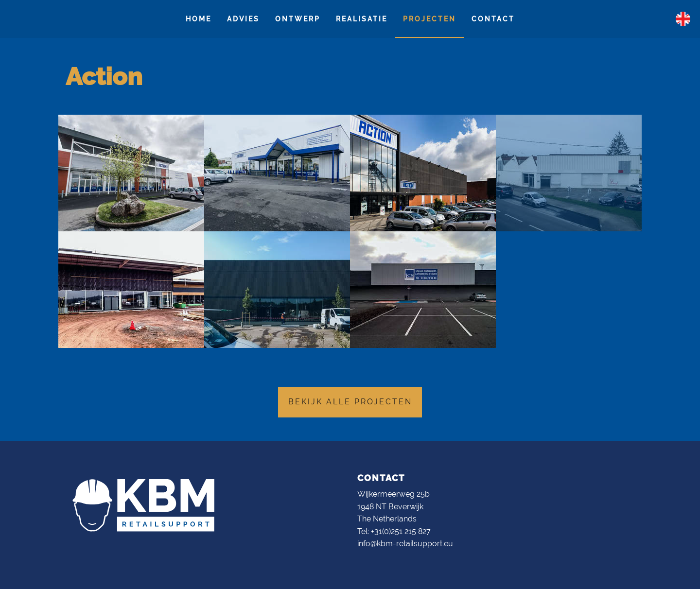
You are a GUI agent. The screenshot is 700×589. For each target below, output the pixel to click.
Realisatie (362, 19)
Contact (493, 19)
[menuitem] (199, 19)
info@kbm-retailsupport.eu (405, 544)
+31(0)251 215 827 (401, 531)
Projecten (429, 19)
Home (199, 19)
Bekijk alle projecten (350, 402)
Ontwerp (298, 19)
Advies (243, 19)
